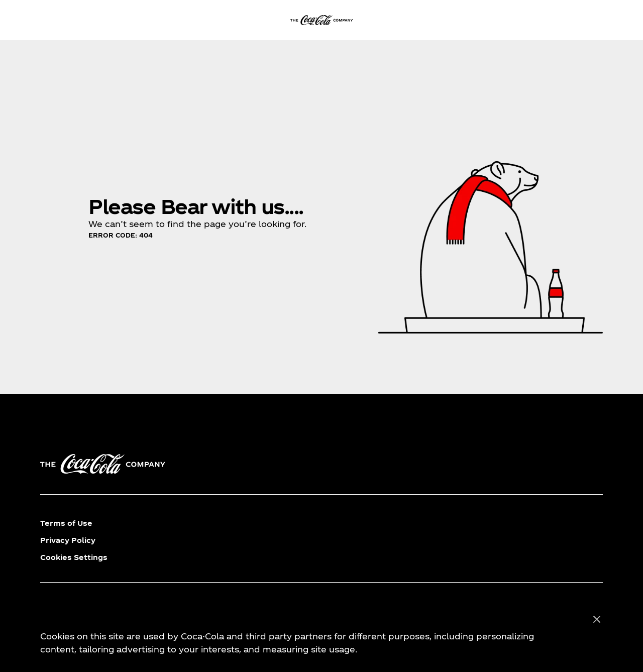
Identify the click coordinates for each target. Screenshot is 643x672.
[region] (321, 635)
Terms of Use (66, 523)
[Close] (597, 620)
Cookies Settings (74, 557)
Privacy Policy (68, 540)
